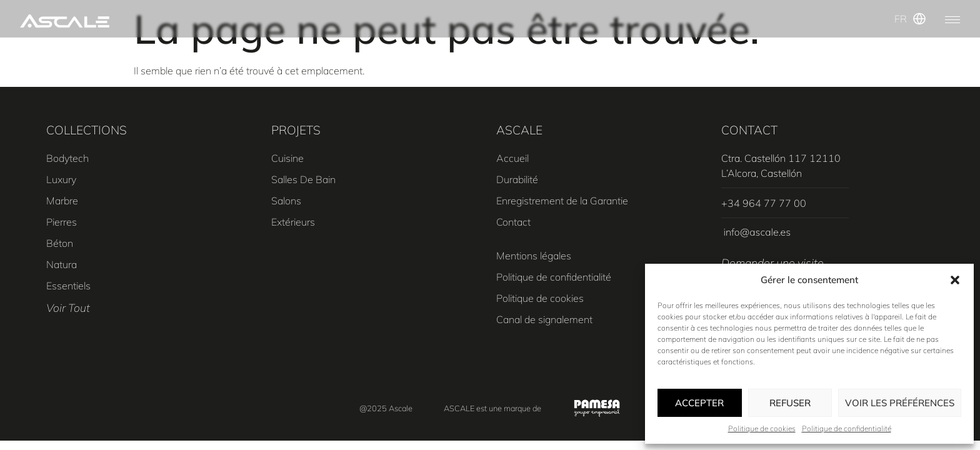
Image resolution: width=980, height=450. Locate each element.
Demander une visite (772, 262)
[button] (955, 280)
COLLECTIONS (87, 130)
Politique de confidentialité (847, 428)
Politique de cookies (762, 428)
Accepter (699, 403)
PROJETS (296, 130)
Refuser (790, 403)
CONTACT (749, 130)
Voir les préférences (900, 403)
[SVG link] (65, 21)
